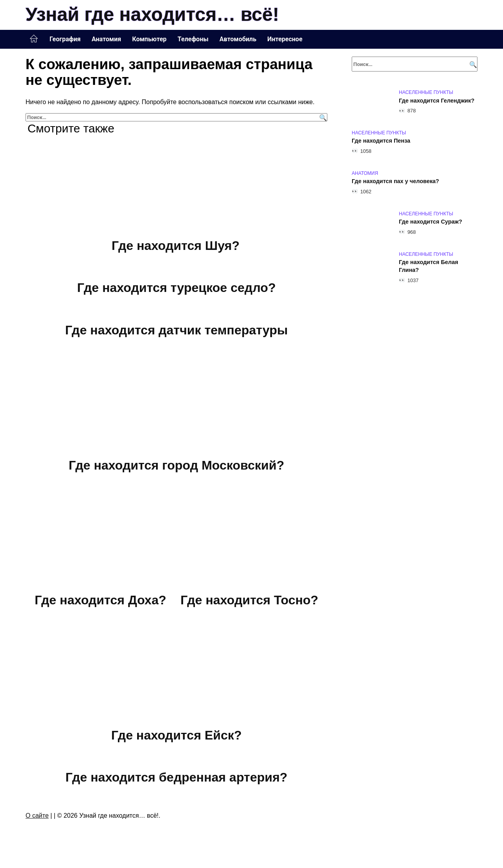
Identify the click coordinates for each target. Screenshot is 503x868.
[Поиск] (322, 117)
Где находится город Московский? (176, 465)
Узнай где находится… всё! (152, 14)
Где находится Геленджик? (437, 101)
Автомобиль (238, 39)
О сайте (37, 816)
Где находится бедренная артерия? (177, 778)
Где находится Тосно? (249, 600)
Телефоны (193, 39)
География (65, 39)
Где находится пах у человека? (395, 182)
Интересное (285, 39)
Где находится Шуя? (176, 246)
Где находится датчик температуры (177, 330)
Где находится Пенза (381, 141)
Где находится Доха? (100, 600)
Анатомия (106, 39)
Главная (34, 39)
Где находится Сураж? (430, 222)
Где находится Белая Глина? (429, 266)
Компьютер (149, 39)
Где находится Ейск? (176, 735)
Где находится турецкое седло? (176, 288)
